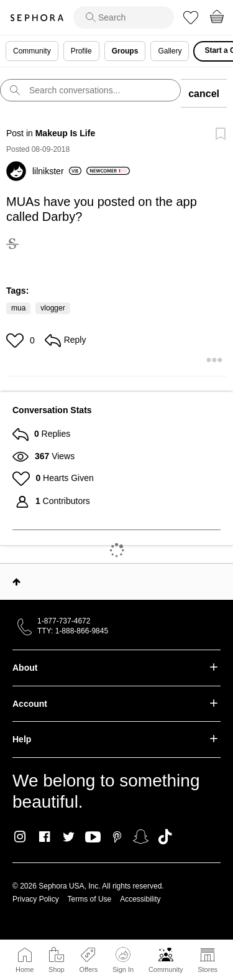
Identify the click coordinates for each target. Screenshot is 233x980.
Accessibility (140, 899)
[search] (124, 17)
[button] (16, 340)
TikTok (165, 837)
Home (25, 969)
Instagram (20, 837)
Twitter (69, 837)
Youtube (93, 838)
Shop (57, 969)
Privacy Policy (36, 899)
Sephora (37, 18)
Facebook (44, 837)
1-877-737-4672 (64, 621)
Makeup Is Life (65, 133)
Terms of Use (90, 899)
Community (166, 969)
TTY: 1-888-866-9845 (73, 631)
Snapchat (141, 837)
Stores (208, 969)
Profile (81, 51)
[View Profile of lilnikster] (57, 171)
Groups (125, 51)
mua (18, 308)
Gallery (170, 51)
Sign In (123, 960)
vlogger (53, 308)
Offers (88, 969)
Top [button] (16, 582)
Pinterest (117, 837)
